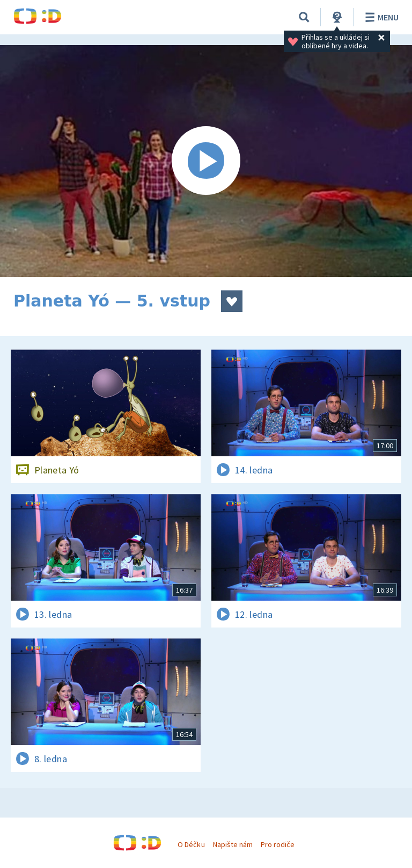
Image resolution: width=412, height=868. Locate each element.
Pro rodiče (278, 844)
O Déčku (191, 844)
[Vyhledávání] (304, 17)
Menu (380, 17)
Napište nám (233, 844)
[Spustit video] (206, 161)
